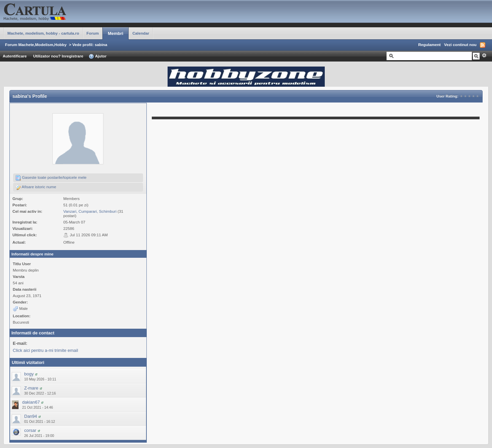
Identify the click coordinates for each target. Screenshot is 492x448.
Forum (93, 33)
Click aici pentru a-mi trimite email (45, 350)
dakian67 (31, 402)
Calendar (141, 33)
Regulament (429, 45)
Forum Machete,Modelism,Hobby (36, 45)
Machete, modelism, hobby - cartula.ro (43, 33)
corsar (30, 430)
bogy (29, 374)
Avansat (484, 55)
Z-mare (31, 388)
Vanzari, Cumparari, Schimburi (90, 211)
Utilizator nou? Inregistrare (58, 56)
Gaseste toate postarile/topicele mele (51, 178)
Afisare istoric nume (36, 187)
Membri (116, 33)
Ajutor (98, 56)
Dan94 (31, 416)
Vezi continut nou (460, 45)
